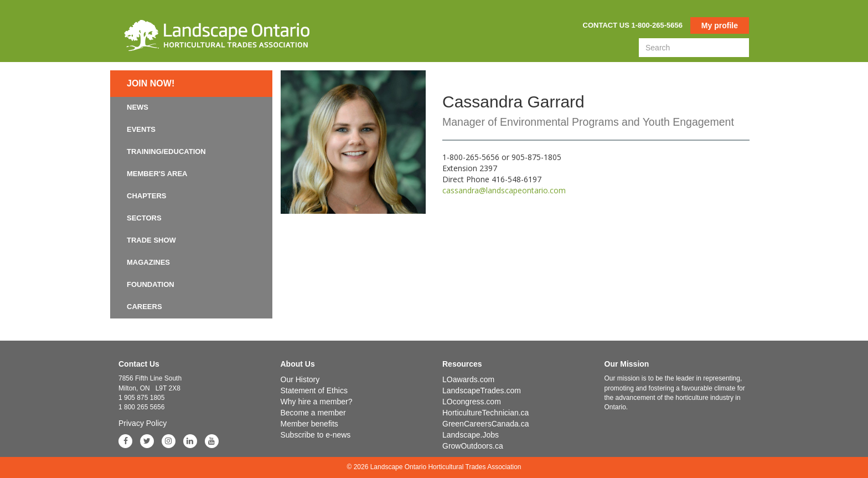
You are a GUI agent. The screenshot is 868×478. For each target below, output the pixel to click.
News (138, 107)
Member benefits (309, 424)
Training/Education (166, 151)
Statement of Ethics (314, 390)
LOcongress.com (472, 402)
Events (141, 129)
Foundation (151, 284)
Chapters (147, 196)
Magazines (148, 262)
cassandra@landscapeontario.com (504, 190)
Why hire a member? (317, 402)
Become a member (313, 413)
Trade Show (151, 240)
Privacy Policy (143, 423)
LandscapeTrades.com (482, 390)
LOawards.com (468, 379)
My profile (720, 25)
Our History (300, 379)
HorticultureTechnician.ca (485, 413)
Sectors (144, 218)
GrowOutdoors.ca (473, 446)
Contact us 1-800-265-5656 (633, 25)
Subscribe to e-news (316, 435)
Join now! (151, 83)
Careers (144, 307)
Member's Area (157, 174)
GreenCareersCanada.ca (485, 424)
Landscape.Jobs (471, 435)
